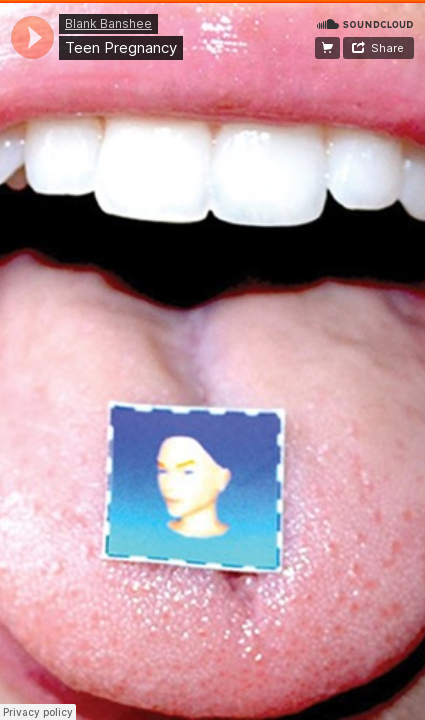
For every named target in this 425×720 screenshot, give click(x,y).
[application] (32, 37)
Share (387, 48)
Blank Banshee (108, 23)
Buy (327, 48)
